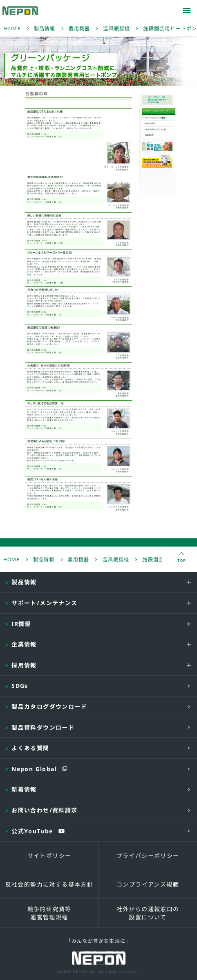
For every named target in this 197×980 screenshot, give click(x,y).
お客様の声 (159, 136)
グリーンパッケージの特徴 (159, 118)
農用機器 (79, 29)
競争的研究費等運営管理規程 (49, 913)
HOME (12, 29)
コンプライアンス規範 (148, 884)
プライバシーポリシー (148, 856)
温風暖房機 (116, 29)
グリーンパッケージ (152, 115)
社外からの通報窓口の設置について (148, 913)
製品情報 (45, 29)
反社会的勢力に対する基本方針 (49, 884)
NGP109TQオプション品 (159, 129)
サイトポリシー (49, 856)
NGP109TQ (159, 124)
